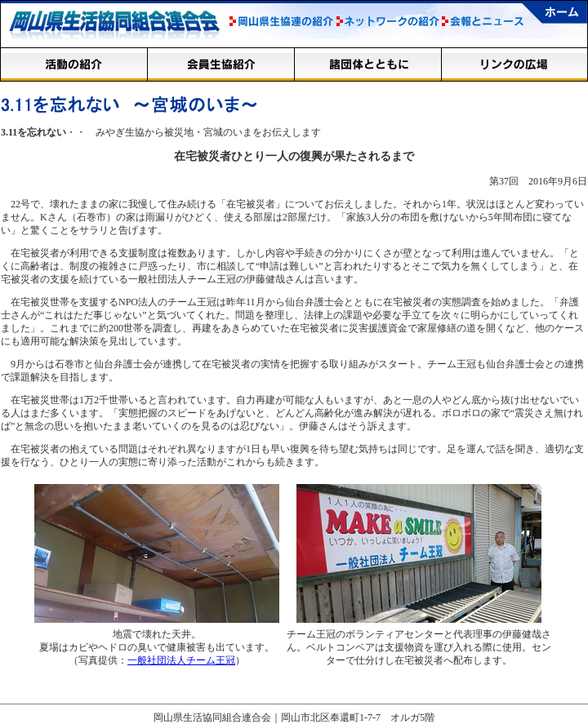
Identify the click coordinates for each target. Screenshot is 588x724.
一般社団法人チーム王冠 (181, 660)
